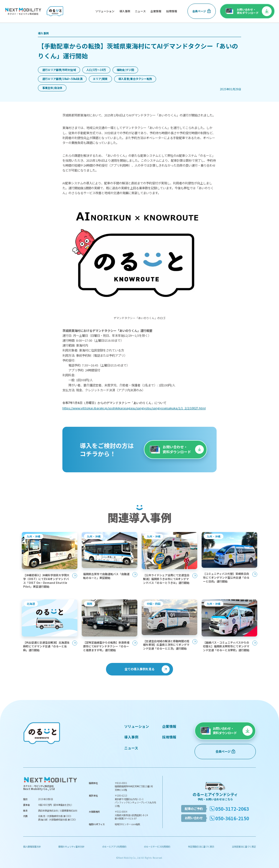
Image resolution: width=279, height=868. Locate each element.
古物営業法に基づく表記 (244, 846)
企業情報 (156, 11)
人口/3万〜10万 (96, 70)
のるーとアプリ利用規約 (114, 846)
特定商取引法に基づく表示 (201, 846)
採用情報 (172, 11)
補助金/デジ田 (125, 70)
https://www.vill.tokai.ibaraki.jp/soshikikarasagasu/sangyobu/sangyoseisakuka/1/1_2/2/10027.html (134, 408)
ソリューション (105, 11)
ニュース (140, 11)
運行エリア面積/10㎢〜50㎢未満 (62, 79)
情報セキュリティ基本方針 (71, 846)
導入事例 (125, 11)
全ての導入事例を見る (139, 669)
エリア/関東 (100, 79)
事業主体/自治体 (52, 88)
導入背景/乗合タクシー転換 (135, 79)
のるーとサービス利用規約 (157, 846)
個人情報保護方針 (32, 846)
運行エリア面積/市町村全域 (59, 70)
